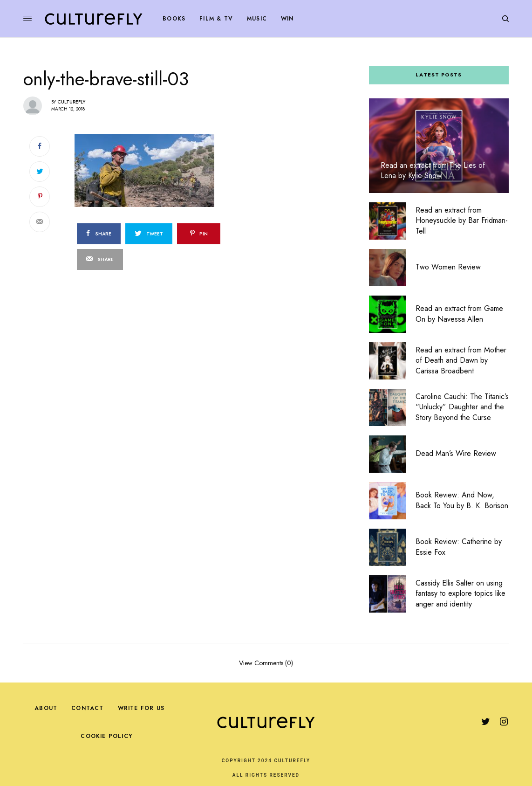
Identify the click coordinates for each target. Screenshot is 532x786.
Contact (87, 708)
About (46, 708)
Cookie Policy (106, 736)
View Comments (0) (266, 662)
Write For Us (141, 708)
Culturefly (71, 102)
